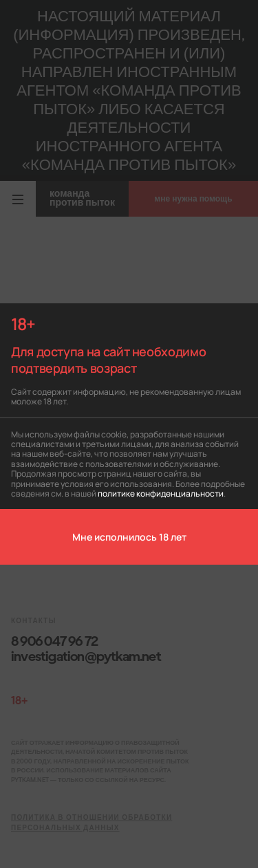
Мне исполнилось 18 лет (129, 536)
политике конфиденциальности (161, 493)
